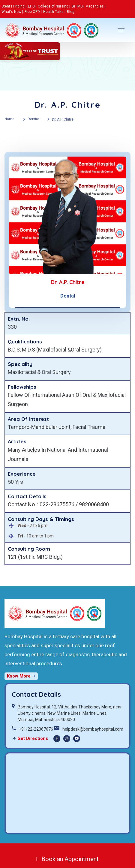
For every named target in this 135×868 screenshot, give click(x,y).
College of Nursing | (54, 6)
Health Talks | (54, 12)
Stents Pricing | (14, 6)
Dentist (33, 119)
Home (9, 119)
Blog (71, 12)
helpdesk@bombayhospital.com (93, 729)
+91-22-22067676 (36, 729)
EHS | (32, 6)
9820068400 (94, 504)
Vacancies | (96, 6)
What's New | (12, 12)
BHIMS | (78, 6)
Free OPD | (33, 12)
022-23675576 (57, 504)
